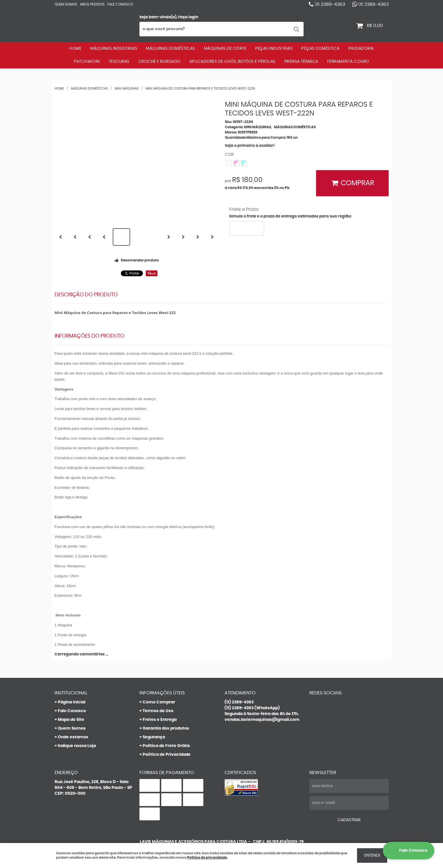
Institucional (71, 693)
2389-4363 (330, 4)
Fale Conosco (120, 4)
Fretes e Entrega (160, 720)
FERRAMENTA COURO (348, 62)
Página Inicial (72, 702)
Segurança (154, 737)
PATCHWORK (87, 62)
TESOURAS (119, 62)
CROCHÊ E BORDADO (159, 62)
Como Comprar (159, 702)
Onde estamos (73, 737)
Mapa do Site (71, 720)
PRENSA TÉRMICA (301, 62)
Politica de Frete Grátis (166, 746)
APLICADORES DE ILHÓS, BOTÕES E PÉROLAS (233, 62)
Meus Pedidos (92, 4)
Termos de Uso (158, 711)
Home (75, 49)
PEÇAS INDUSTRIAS (274, 49)
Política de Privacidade (167, 755)
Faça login (188, 17)
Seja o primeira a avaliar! (250, 146)
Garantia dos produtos (166, 728)
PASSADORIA (361, 49)
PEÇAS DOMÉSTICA (320, 49)
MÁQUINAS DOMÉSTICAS (171, 49)
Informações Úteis (162, 693)
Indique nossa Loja (77, 746)
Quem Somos (66, 4)
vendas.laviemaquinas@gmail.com (262, 720)
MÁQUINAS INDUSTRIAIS (114, 49)
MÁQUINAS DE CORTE (225, 49)
